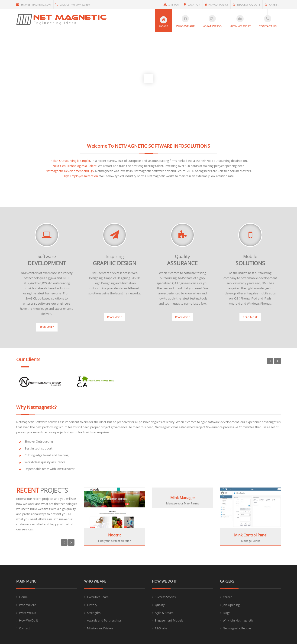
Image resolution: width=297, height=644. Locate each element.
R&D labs (161, 628)
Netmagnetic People (237, 628)
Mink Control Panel (251, 535)
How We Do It (29, 620)
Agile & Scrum (164, 613)
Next (278, 361)
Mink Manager (183, 498)
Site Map (172, 5)
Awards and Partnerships (104, 620)
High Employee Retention (80, 176)
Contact (24, 628)
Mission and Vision (100, 628)
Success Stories (165, 597)
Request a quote (246, 5)
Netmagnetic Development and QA (70, 171)
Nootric (115, 535)
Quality (160, 605)
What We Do (28, 613)
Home (23, 597)
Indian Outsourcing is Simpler (70, 161)
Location (192, 5)
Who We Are (27, 605)
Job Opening (231, 605)
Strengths (94, 613)
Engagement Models (169, 620)
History (92, 605)
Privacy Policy (216, 5)
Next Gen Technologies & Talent (75, 166)
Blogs (226, 613)
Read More (47, 327)
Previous (270, 361)
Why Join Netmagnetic (238, 620)
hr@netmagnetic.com (34, 5)
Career (271, 5)
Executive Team (98, 597)
